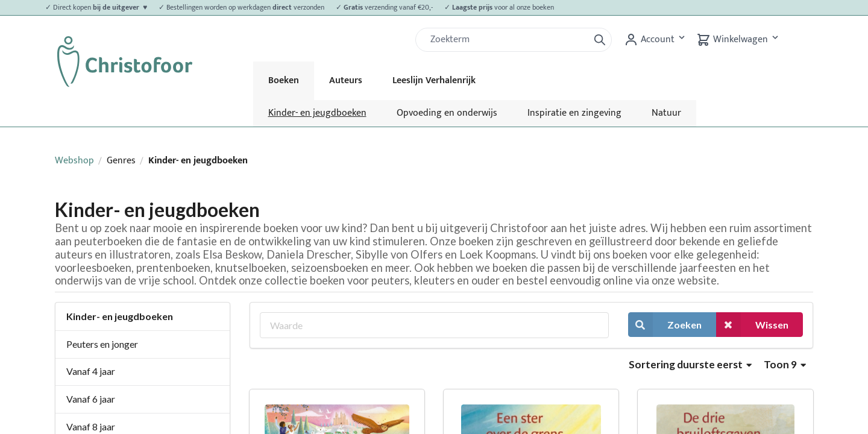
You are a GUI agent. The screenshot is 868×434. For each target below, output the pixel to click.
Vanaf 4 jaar (91, 371)
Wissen (752, 325)
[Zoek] (507, 40)
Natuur (666, 113)
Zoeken (665, 325)
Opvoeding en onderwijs (447, 113)
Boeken (284, 80)
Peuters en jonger (102, 344)
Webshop (74, 161)
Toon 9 (785, 364)
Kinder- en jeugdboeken (317, 113)
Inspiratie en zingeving (574, 113)
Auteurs (346, 80)
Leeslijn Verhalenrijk (434, 80)
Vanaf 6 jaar (91, 399)
